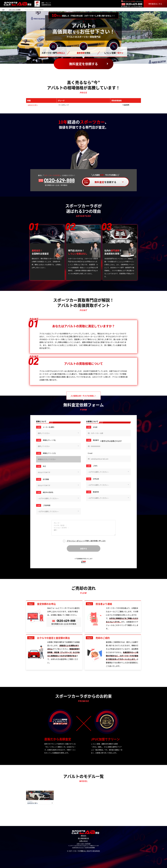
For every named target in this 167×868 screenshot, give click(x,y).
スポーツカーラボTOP (83, 844)
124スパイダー (33, 105)
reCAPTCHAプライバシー (78, 847)
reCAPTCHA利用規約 (90, 847)
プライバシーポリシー (75, 541)
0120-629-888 (59, 180)
